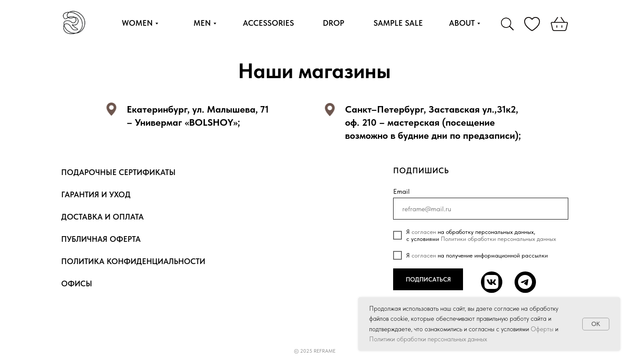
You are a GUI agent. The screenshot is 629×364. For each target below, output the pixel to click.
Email (401, 191)
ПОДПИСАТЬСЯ (428, 279)
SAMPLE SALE (398, 23)
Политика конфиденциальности (133, 261)
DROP (334, 23)
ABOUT (462, 23)
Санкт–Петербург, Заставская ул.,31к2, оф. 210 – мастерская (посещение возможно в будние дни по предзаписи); (433, 122)
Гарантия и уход (96, 194)
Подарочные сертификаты (118, 172)
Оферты (542, 329)
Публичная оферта (101, 239)
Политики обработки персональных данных (498, 239)
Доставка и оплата (102, 217)
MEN (202, 23)
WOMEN (137, 23)
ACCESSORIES (268, 23)
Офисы (77, 283)
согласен (424, 232)
